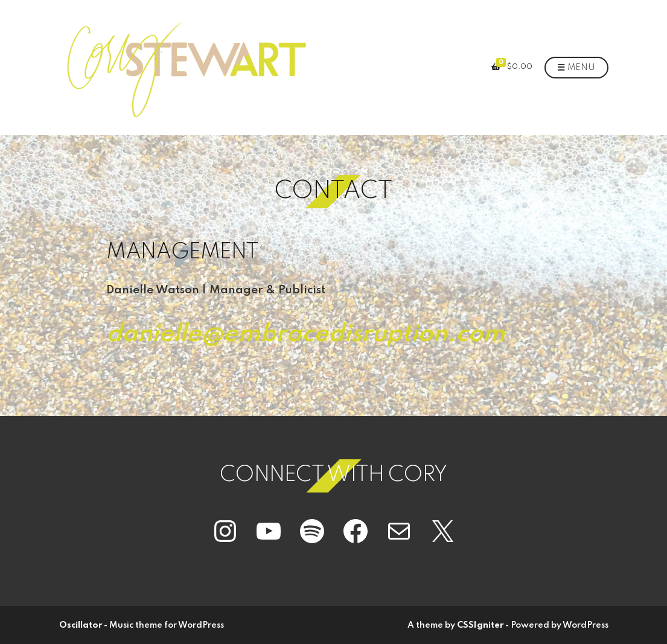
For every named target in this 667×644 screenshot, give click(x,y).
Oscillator (81, 625)
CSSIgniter (480, 625)
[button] (186, 68)
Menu (576, 68)
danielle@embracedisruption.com (306, 334)
